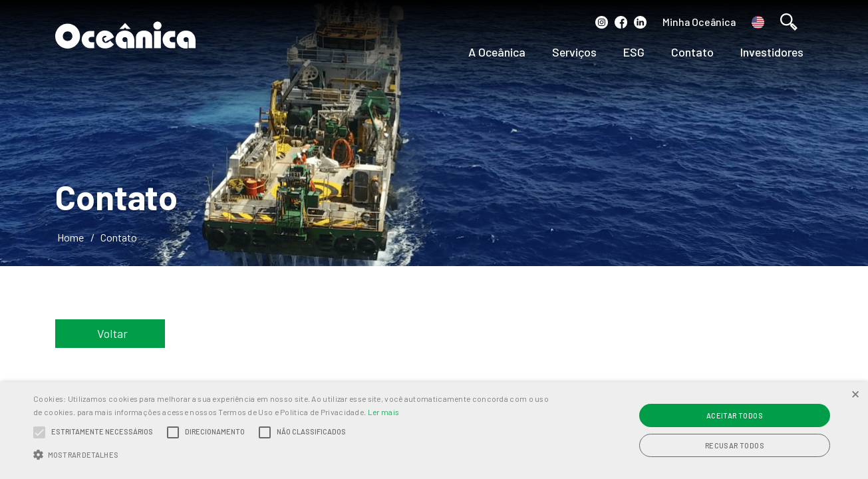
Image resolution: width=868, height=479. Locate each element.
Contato (692, 52)
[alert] (434, 430)
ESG (634, 52)
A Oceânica (497, 52)
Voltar (112, 333)
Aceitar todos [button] (735, 415)
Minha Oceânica (699, 22)
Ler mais (383, 412)
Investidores (772, 52)
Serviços (574, 52)
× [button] (855, 394)
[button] (294, 455)
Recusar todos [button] (735, 445)
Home (71, 237)
